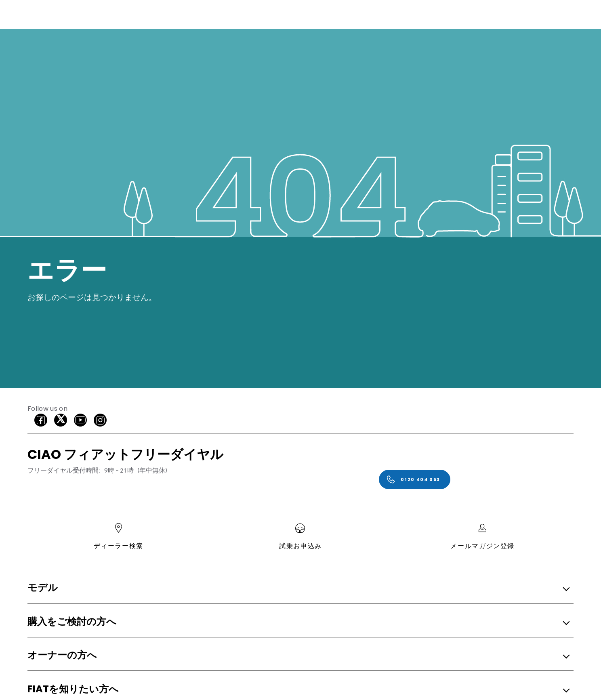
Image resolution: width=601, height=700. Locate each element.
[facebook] (41, 420)
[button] (298, 588)
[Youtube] (80, 420)
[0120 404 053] (415, 479)
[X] (61, 420)
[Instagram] (100, 420)
